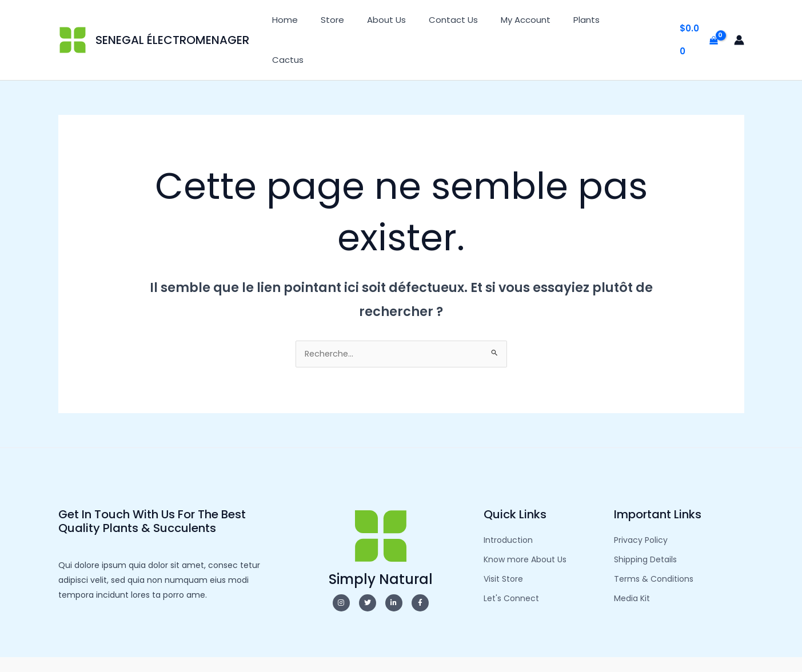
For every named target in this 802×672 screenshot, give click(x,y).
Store (362, 23)
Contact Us (472, 23)
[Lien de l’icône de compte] (739, 23)
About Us (410, 23)
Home (320, 23)
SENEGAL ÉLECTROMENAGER (172, 23)
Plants (593, 23)
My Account (538, 23)
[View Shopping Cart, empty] (699, 23)
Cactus (639, 23)
